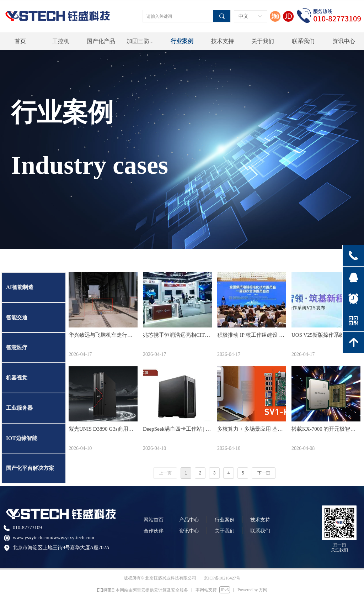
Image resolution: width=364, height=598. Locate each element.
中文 (243, 16)
